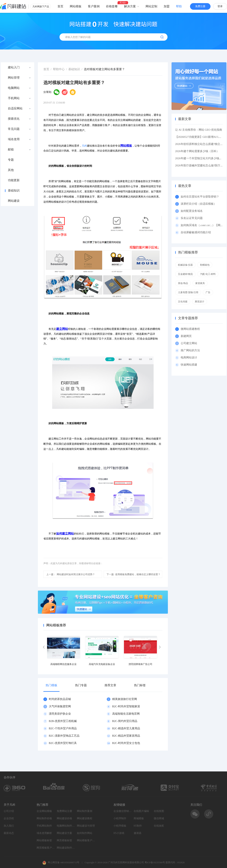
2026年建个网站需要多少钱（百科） (197, 151)
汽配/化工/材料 (208, 274)
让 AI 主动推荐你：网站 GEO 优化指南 (199, 130)
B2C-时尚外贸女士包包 (126, 743)
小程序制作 (120, 818)
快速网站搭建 (189, 365)
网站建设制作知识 (66, 848)
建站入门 (14, 67)
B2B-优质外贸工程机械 (63, 721)
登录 (220, 6)
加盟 (167, 6)
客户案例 (94, 6)
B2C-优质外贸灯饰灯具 (63, 743)
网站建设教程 (85, 818)
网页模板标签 (64, 840)
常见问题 (14, 129)
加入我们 (9, 826)
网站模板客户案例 (86, 840)
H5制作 (138, 826)
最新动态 (9, 833)
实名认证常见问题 (192, 218)
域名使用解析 (44, 833)
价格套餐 (112, 6)
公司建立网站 (189, 343)
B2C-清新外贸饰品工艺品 (64, 736)
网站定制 (151, 6)
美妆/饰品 (183, 283)
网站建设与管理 (86, 826)
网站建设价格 (64, 818)
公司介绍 (9, 811)
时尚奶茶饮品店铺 (60, 699)
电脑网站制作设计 (66, 826)
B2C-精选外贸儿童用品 (126, 728)
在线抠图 (159, 811)
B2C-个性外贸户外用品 (63, 728)
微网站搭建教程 (190, 329)
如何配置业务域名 (192, 211)
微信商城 (159, 818)
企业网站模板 (44, 811)
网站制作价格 (44, 818)
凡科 (84, 146)
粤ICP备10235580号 (155, 862)
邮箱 (11, 150)
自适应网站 (15, 108)
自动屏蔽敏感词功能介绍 (196, 232)
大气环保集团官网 (60, 706)
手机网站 (14, 98)
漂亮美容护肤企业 (60, 714)
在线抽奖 (159, 826)
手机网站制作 (44, 826)
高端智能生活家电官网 (126, 714)
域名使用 (14, 139)
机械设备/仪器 (185, 265)
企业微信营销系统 (123, 811)
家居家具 (200, 283)
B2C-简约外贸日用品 (125, 721)
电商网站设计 (189, 357)
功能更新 (14, 180)
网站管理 (14, 78)
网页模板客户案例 (46, 848)
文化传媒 (183, 302)
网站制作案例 (85, 811)
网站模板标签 (44, 840)
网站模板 (76, 6)
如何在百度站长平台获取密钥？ (200, 197)
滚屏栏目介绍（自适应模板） (199, 204)
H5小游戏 (119, 833)
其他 (11, 170)
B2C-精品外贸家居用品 (126, 736)
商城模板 (139, 818)
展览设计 (200, 302)
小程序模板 (120, 826)
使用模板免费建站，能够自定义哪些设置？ (134, 574)
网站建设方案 (64, 833)
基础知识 (14, 191)
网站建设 (14, 201)
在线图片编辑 (141, 811)
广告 (208, 292)
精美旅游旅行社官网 (125, 699)
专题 (11, 160)
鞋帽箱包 (205, 265)
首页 (60, 6)
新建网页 (186, 336)
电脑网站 (14, 88)
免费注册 (200, 6)
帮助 (179, 6)
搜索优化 (14, 119)
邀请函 (137, 833)
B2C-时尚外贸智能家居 (126, 706)
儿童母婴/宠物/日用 (188, 292)
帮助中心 (59, 69)
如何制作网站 (85, 833)
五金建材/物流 (185, 274)
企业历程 (9, 818)
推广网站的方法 (190, 350)
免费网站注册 (64, 811)
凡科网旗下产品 (41, 7)
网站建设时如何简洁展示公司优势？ (71, 574)
